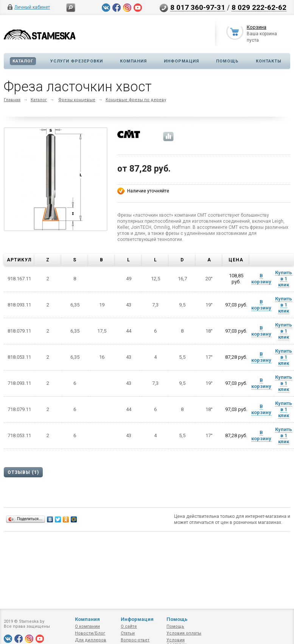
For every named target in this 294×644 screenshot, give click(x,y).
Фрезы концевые (77, 100)
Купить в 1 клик (284, 279)
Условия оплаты (184, 633)
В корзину (261, 279)
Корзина (257, 28)
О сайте (129, 626)
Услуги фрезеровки (77, 61)
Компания (133, 61)
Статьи (128, 633)
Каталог (23, 61)
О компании (87, 626)
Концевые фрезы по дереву (136, 100)
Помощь (227, 61)
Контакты (269, 61)
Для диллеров (91, 640)
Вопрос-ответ (135, 640)
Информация (181, 61)
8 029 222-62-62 (259, 7)
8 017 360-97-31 (198, 7)
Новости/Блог (90, 633)
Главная (12, 100)
